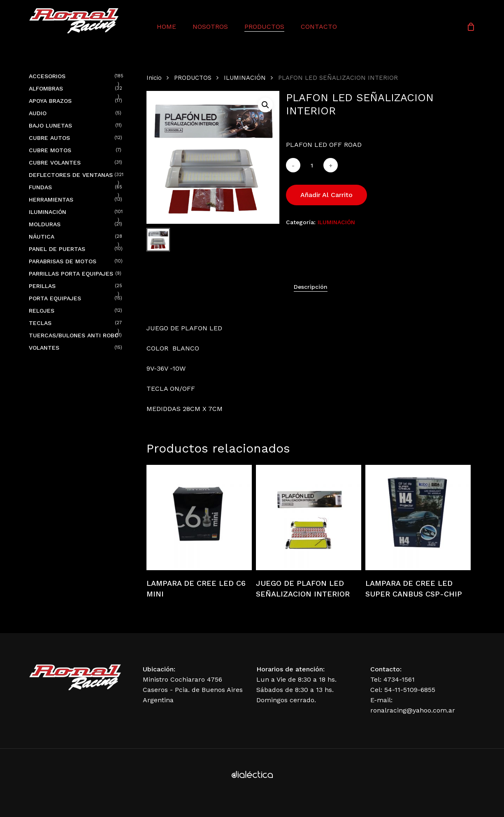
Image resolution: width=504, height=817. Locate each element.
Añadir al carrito (326, 195)
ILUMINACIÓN (245, 78)
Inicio (154, 78)
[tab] (311, 287)
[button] (265, 105)
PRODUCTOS (193, 78)
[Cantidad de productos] (312, 165)
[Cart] (471, 27)
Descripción (311, 287)
